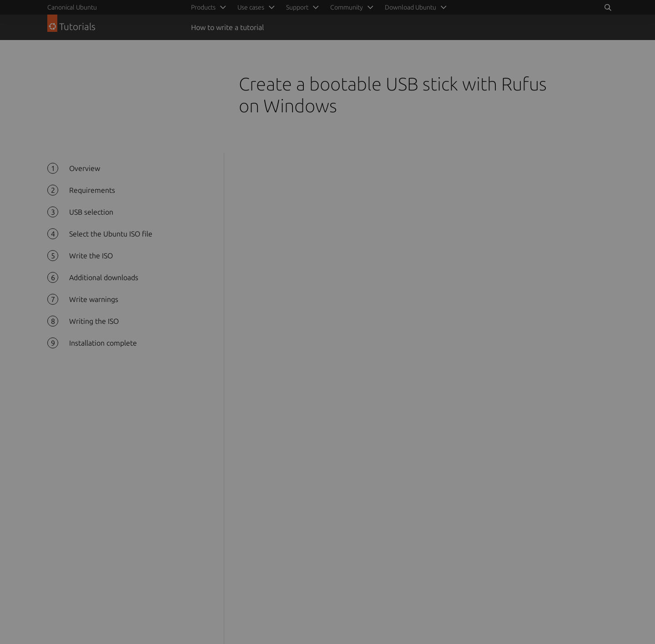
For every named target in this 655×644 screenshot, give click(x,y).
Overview (85, 168)
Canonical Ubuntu (72, 7)
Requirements (92, 190)
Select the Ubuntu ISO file (111, 234)
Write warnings (94, 299)
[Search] (608, 7)
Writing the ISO (94, 321)
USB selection (91, 212)
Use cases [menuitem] (251, 7)
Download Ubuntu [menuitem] (411, 7)
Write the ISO (91, 256)
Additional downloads (104, 277)
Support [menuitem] (297, 7)
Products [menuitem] (203, 7)
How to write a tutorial (227, 27)
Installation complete (103, 343)
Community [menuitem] (347, 7)
